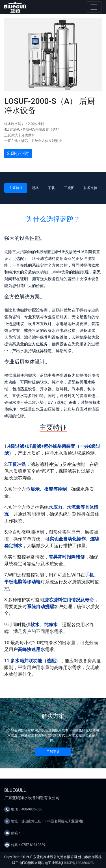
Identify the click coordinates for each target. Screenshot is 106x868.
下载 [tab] (51, 188)
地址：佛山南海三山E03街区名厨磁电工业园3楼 (47, 821)
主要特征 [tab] (16, 188)
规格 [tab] (35, 188)
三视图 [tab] (69, 188)
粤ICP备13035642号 (79, 863)
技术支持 (90, 188)
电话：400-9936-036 (27, 809)
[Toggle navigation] (94, 7)
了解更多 (53, 752)
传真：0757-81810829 (28, 845)
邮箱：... (18, 833)
